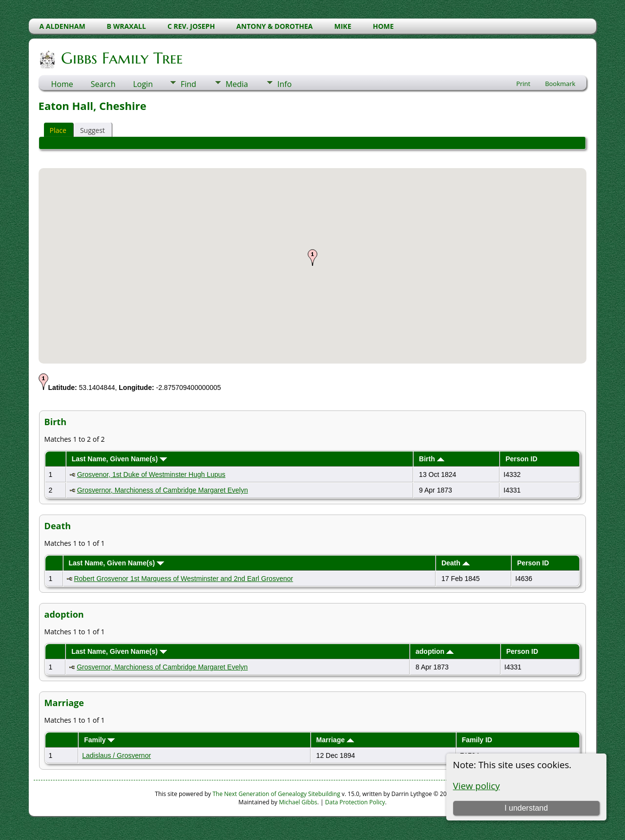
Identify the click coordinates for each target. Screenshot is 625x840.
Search (103, 84)
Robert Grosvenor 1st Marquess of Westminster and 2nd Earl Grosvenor (183, 579)
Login (143, 84)
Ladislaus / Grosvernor (116, 755)
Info (284, 84)
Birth (432, 459)
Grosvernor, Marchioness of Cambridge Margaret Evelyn (163, 490)
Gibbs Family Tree (121, 58)
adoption (435, 651)
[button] (312, 258)
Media (237, 84)
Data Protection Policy (355, 802)
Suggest (93, 130)
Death (456, 563)
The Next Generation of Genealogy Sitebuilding (276, 794)
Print (523, 84)
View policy (477, 786)
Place (58, 130)
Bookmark (560, 84)
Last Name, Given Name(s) (120, 459)
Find (188, 84)
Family (99, 740)
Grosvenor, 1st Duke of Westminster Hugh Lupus (151, 474)
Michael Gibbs (298, 802)
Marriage (335, 740)
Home (62, 84)
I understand (526, 808)
